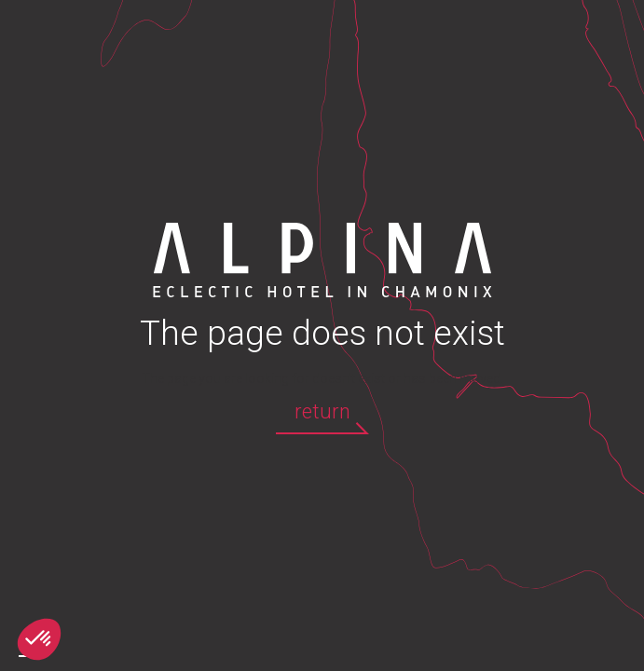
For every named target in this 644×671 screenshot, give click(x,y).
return (322, 411)
